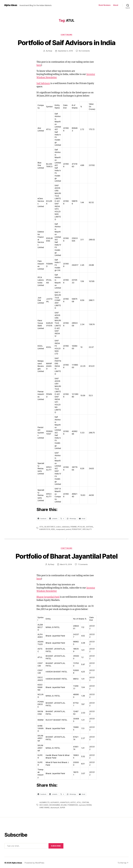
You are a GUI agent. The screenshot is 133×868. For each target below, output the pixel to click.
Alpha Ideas (11, 5)
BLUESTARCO (50, 527)
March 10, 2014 (66, 564)
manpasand (60, 529)
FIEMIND (74, 527)
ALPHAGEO (55, 802)
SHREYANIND (44, 807)
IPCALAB (81, 527)
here (39, 65)
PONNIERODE (72, 804)
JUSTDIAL (89, 527)
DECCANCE (44, 804)
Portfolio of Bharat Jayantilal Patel (66, 556)
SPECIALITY (87, 529)
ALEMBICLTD (44, 802)
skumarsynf (55, 807)
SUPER (62, 807)
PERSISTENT (77, 529)
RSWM (89, 804)
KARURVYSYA (45, 529)
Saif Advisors (43, 83)
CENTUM (85, 802)
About (116, 5)
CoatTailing (66, 35)
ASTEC (73, 802)
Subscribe (56, 845)
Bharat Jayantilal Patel (48, 597)
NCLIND (64, 804)
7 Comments (83, 564)
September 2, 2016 (65, 51)
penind (68, 529)
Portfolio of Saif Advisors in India (66, 43)
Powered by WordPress (34, 862)
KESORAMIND (55, 804)
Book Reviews (105, 5)
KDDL (53, 529)
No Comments (84, 51)
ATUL (42, 527)
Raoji (50, 51)
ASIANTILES (65, 802)
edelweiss (66, 527)
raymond (82, 804)
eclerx (59, 527)
